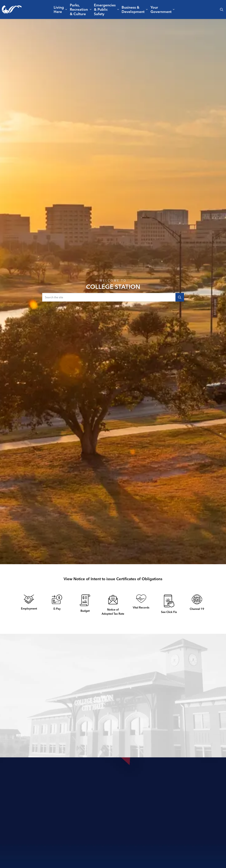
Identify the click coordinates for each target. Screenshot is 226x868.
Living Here (59, 9)
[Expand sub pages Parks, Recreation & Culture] (91, 9)
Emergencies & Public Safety (105, 9)
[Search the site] (113, 297)
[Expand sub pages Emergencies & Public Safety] (118, 9)
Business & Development (133, 9)
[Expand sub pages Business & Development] (147, 9)
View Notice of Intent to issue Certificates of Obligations (113, 579)
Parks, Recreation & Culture (79, 9)
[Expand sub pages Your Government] (174, 9)
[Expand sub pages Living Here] (66, 9)
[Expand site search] (222, 9)
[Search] (180, 297)
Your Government (161, 9)
